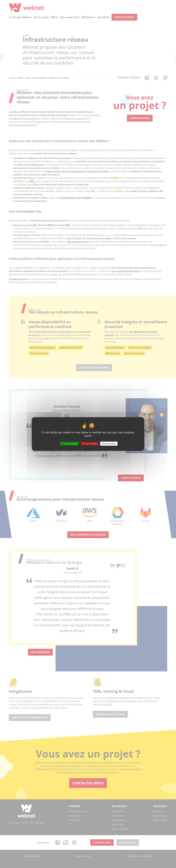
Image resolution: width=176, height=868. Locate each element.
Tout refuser (90, 443)
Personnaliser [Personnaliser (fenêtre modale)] (109, 443)
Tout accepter (69, 443)
